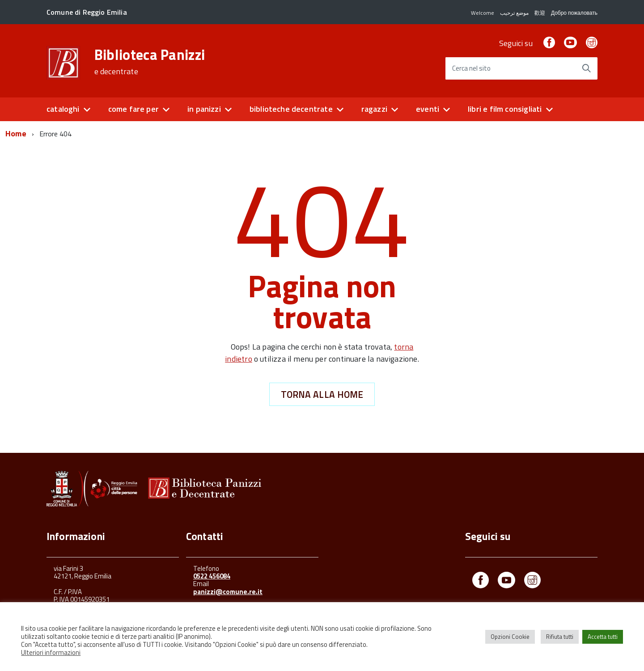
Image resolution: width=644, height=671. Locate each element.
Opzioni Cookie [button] (510, 637)
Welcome (483, 13)
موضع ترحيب (514, 13)
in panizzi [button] (204, 109)
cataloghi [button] (63, 109)
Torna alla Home (322, 394)
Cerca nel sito (471, 69)
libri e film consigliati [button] (505, 109)
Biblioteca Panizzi (150, 62)
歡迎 (540, 13)
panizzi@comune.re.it (228, 592)
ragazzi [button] (374, 109)
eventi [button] (428, 109)
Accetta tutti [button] (603, 637)
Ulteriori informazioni (51, 652)
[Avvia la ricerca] (586, 68)
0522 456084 (212, 576)
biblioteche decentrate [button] (291, 109)
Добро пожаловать (574, 13)
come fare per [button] (133, 109)
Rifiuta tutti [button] (560, 637)
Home (16, 133)
